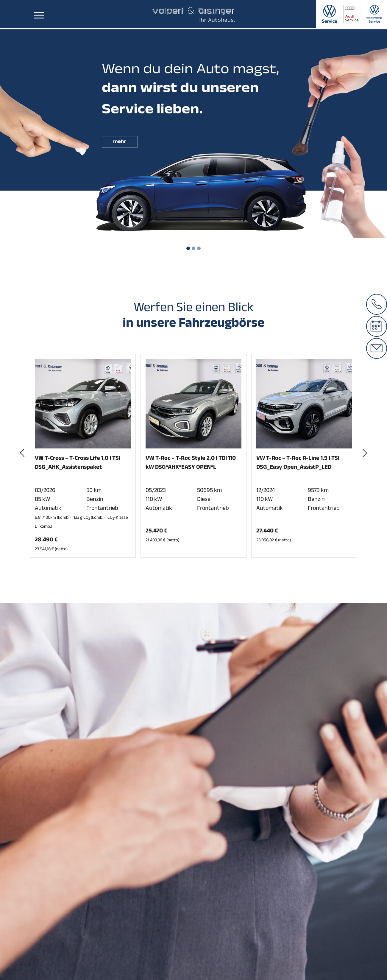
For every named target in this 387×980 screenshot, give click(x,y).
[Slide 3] (199, 248)
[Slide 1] (188, 248)
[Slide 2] (193, 248)
